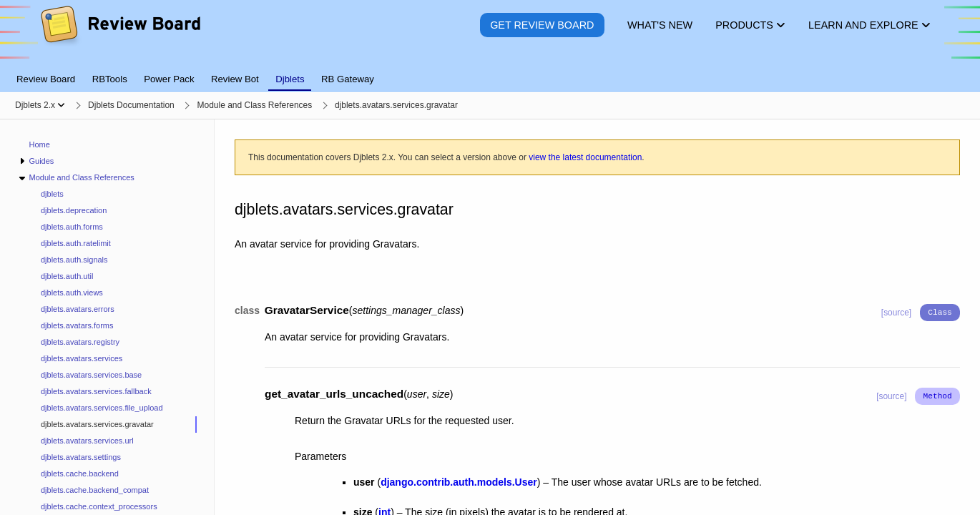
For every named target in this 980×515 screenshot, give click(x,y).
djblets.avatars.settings (81, 457)
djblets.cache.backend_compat (95, 490)
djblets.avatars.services (82, 358)
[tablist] (490, 71)
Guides (41, 161)
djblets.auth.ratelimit (76, 243)
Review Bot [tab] (235, 79)
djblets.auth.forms (72, 227)
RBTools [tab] (110, 79)
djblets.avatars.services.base (91, 375)
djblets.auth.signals (74, 260)
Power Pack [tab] (169, 79)
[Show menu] (61, 105)
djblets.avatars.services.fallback (96, 391)
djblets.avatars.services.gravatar (97, 424)
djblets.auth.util (67, 276)
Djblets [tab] (290, 79)
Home (40, 144)
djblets (52, 194)
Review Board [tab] (46, 79)
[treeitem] (113, 425)
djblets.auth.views (72, 293)
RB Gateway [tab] (348, 79)
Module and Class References (81, 177)
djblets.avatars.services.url (87, 441)
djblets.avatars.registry (80, 342)
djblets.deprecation (74, 210)
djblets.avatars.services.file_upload (102, 408)
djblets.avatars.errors (78, 309)
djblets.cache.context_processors (99, 506)
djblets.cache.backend (80, 474)
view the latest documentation (585, 157)
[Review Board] (120, 35)
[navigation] (107, 317)
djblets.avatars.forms (77, 325)
